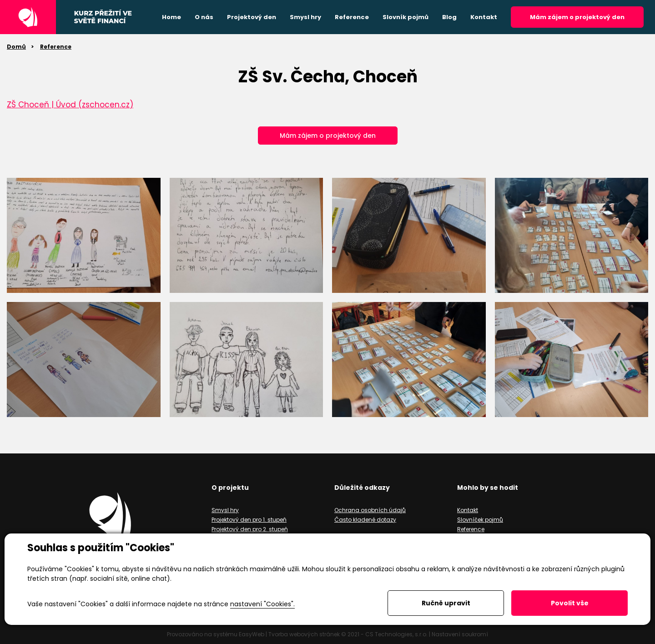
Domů (16, 47)
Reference (56, 47)
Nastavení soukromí (460, 634)
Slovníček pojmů (480, 520)
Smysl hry (225, 510)
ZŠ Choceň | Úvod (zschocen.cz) (70, 105)
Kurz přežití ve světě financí (103, 17)
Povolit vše (570, 603)
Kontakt (468, 510)
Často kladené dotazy (365, 520)
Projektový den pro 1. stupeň (249, 520)
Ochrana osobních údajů (370, 510)
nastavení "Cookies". (262, 604)
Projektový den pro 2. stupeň (250, 529)
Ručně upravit (446, 603)
